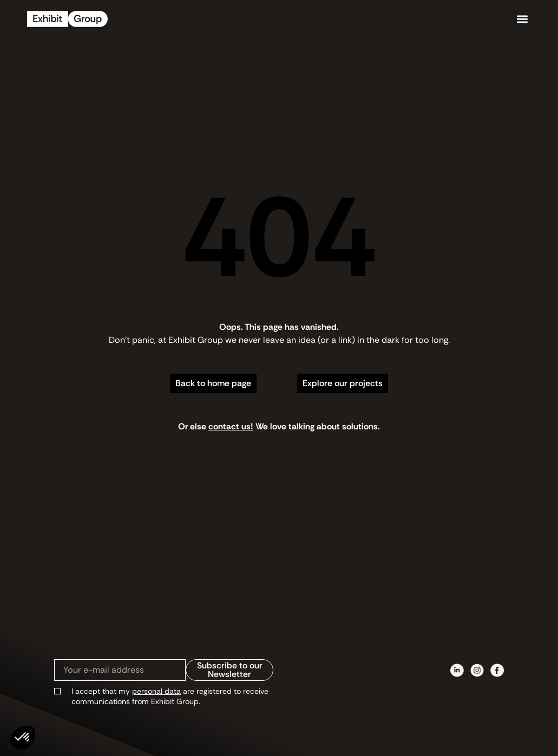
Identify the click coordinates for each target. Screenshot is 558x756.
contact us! (231, 426)
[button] (522, 19)
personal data (156, 691)
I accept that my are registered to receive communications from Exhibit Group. (170, 696)
